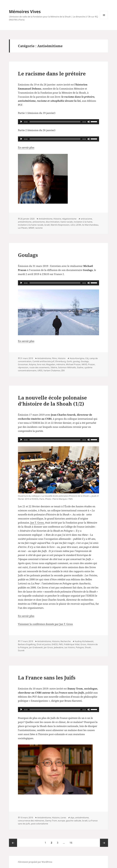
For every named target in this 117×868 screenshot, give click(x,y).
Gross (83, 644)
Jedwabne (59, 647)
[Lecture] (21, 122)
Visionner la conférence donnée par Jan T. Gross (45, 624)
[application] (58, 122)
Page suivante (104, 843)
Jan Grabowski (36, 647)
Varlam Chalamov (52, 370)
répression (23, 367)
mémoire (61, 364)
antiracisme (86, 219)
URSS (40, 370)
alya (72, 818)
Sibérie (54, 367)
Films (54, 358)
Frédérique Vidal (72, 644)
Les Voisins (70, 647)
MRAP (31, 228)
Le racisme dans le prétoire (52, 73)
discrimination (53, 222)
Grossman (23, 364)
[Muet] (89, 122)
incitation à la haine (83, 222)
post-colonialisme (40, 824)
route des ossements (39, 367)
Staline (80, 367)
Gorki (69, 361)
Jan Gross (48, 647)
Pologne (80, 647)
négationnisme (69, 219)
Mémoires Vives (25, 11)
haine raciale (67, 222)
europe (61, 821)
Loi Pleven (23, 228)
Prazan (91, 364)
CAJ (87, 358)
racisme (39, 228)
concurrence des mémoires (31, 821)
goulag (76, 361)
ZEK (63, 370)
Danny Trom (51, 821)
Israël (47, 225)
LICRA (78, 225)
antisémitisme (25, 222)
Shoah (88, 647)
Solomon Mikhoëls (67, 367)
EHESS (55, 644)
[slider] (55, 122)
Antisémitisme (46, 219)
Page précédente (13, 843)
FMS (61, 644)
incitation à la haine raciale (31, 225)
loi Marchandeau (90, 225)
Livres (63, 818)
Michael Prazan (73, 364)
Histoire (57, 219)
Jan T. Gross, (37, 523)
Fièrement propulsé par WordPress (35, 862)
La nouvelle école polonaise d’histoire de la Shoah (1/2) (52, 401)
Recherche (66, 641)
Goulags (28, 255)
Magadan (51, 364)
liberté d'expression (60, 225)
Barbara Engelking (27, 644)
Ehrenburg (61, 361)
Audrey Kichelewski (84, 641)
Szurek (21, 650)
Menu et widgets (104, 19)
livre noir (41, 364)
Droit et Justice (44, 644)
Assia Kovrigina (77, 358)
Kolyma (32, 364)
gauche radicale (74, 821)
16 (72, 842)
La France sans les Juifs (47, 677)
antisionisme (39, 222)
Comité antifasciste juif (43, 361)
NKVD (84, 364)
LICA (73, 225)
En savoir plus (26, 147)
